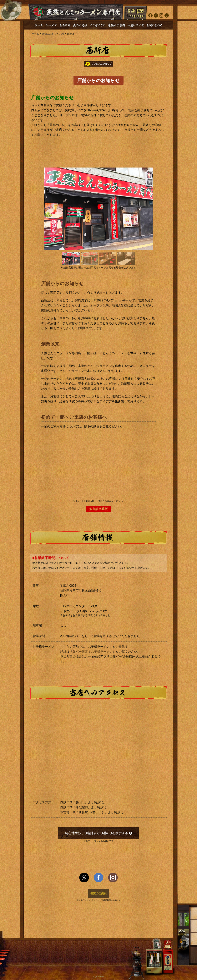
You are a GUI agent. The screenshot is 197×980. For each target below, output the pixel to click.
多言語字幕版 (98, 509)
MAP (64, 595)
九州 (62, 34)
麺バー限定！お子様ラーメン (93, 652)
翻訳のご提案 (98, 893)
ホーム (35, 34)
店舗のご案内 (49, 34)
